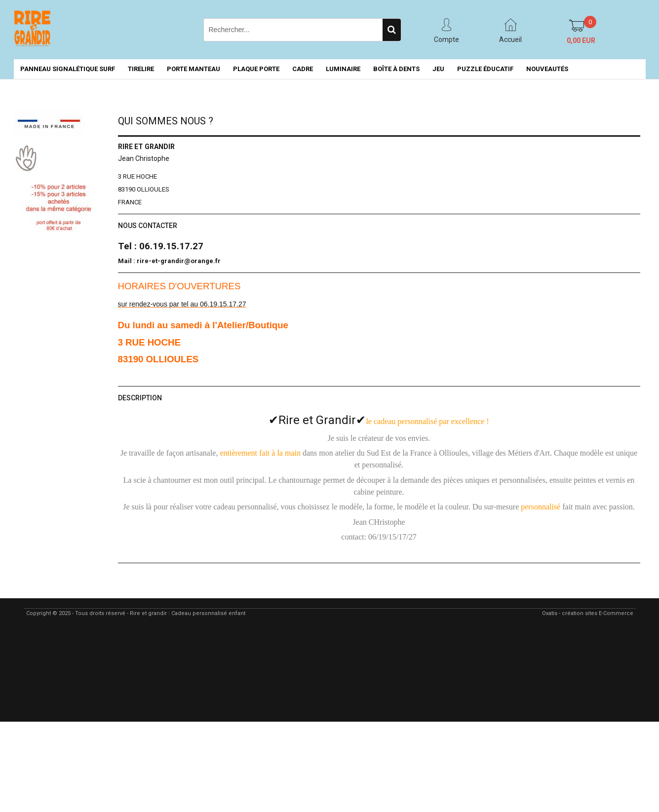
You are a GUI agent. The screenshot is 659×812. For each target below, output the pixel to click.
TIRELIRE (141, 69)
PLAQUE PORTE (256, 69)
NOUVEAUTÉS (547, 69)
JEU (438, 69)
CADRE (303, 69)
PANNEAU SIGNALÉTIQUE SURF (68, 69)
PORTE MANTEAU (194, 69)
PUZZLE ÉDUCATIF (485, 69)
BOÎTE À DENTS (396, 69)
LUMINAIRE (343, 69)
